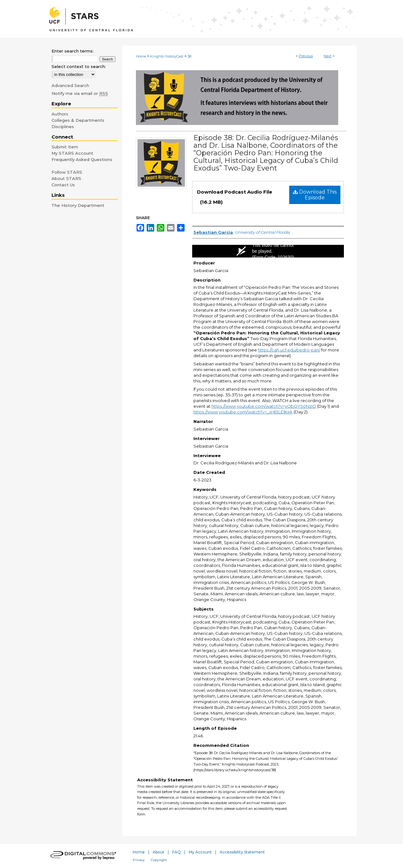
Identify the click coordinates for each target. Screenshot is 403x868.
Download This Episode (315, 195)
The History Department (78, 205)
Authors (60, 114)
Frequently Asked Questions (82, 159)
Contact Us (63, 185)
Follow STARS (67, 172)
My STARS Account (72, 153)
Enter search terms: (73, 51)
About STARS (66, 178)
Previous (306, 56)
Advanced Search (70, 85)
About (159, 852)
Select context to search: (79, 66)
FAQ (177, 852)
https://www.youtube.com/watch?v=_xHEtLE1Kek (243, 412)
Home (141, 56)
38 (189, 56)
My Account (200, 852)
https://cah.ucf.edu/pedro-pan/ (289, 350)
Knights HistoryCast (167, 56)
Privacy (139, 860)
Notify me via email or (80, 93)
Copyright (159, 860)
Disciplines (63, 127)
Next (328, 56)
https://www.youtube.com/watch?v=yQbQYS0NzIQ (264, 406)
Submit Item (65, 147)
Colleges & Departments (78, 120)
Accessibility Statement (242, 852)
